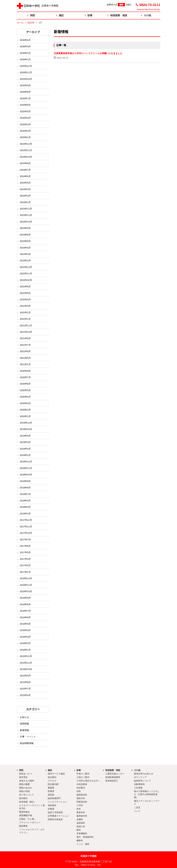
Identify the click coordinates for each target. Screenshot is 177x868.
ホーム (20, 23)
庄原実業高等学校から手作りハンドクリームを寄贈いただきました (88, 53)
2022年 (31, 23)
